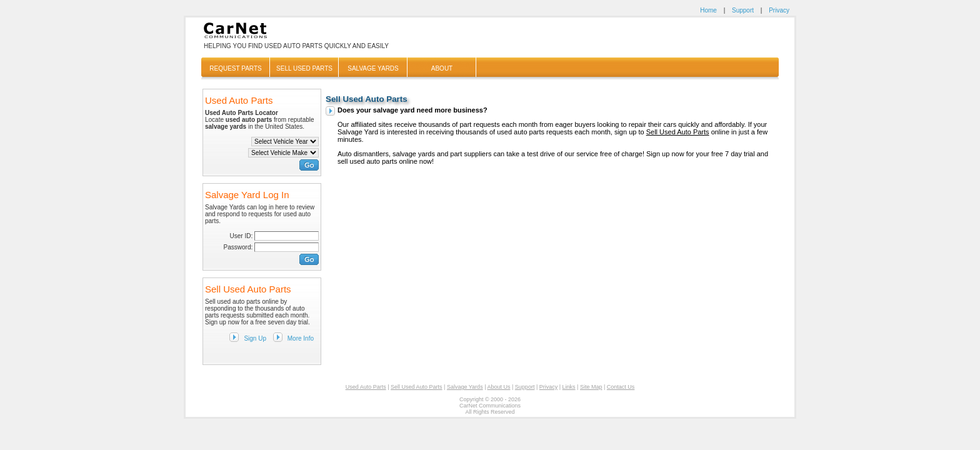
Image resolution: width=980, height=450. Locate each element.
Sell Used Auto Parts (678, 132)
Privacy (779, 10)
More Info (301, 338)
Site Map (591, 387)
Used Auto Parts (366, 387)
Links (569, 387)
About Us (498, 387)
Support (743, 10)
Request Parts (235, 68)
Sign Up (255, 338)
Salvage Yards (373, 68)
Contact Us (621, 387)
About (442, 68)
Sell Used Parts (304, 68)
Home (708, 10)
